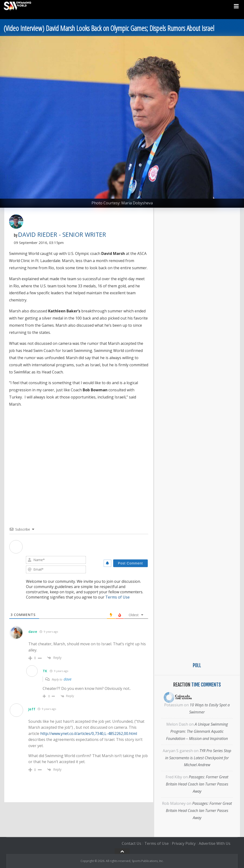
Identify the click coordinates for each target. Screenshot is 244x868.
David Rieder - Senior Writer (62, 234)
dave (68, 679)
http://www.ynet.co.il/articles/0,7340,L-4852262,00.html (89, 734)
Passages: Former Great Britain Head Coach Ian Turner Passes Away (197, 784)
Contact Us (132, 843)
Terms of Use (117, 597)
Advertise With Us (215, 843)
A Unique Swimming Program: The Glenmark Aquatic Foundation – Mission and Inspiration (197, 731)
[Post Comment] (130, 563)
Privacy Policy (184, 843)
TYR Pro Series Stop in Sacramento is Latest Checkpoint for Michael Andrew (198, 758)
